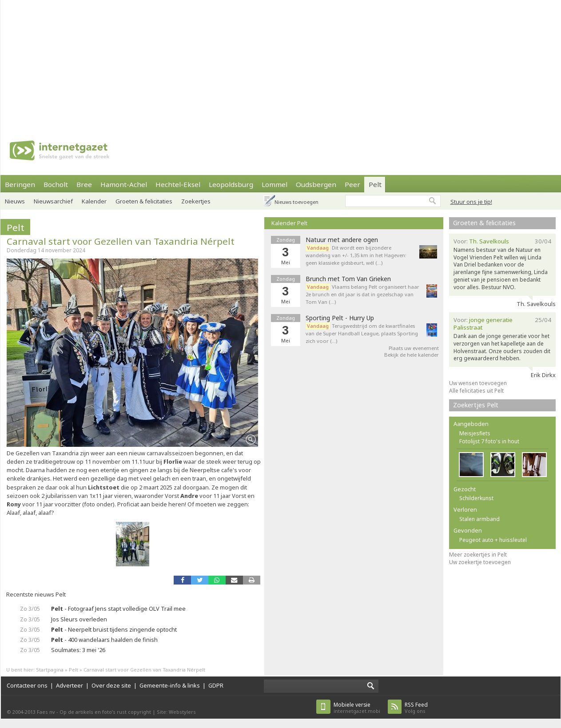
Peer (352, 184)
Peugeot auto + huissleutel (493, 540)
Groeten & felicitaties (144, 201)
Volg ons (416, 708)
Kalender (94, 201)
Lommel (275, 184)
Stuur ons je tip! (471, 202)
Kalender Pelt (289, 223)
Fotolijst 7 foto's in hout (489, 441)
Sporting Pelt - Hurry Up (340, 318)
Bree (84, 184)
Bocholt (56, 184)
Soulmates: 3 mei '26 (78, 650)
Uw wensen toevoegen (478, 383)
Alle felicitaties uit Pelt (476, 391)
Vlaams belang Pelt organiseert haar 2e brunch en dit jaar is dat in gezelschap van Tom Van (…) (362, 294)
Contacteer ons (27, 685)
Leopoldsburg (231, 184)
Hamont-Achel (124, 184)
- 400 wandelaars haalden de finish (104, 640)
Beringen (20, 184)
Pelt (375, 184)
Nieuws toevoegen (296, 202)
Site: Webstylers (176, 712)
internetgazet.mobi (357, 708)
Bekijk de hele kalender (412, 355)
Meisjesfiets (475, 433)
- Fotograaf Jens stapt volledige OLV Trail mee (118, 609)
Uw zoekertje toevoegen (480, 562)
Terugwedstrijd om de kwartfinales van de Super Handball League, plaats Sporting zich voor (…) (362, 333)
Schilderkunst (476, 498)
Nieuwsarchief (53, 201)
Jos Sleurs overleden (79, 619)
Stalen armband (479, 519)
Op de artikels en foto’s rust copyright (105, 712)
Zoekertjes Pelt (476, 405)
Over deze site (111, 685)
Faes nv (46, 712)
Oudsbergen (316, 184)
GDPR (216, 685)
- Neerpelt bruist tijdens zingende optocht (114, 629)
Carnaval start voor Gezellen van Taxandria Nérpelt (121, 241)
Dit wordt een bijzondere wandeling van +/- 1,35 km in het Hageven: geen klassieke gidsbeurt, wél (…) (356, 255)
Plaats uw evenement (414, 348)
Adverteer (70, 685)
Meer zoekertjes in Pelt (478, 555)
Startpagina (50, 670)
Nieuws (15, 201)
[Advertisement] (260, 62)
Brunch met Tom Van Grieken (348, 279)
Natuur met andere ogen (342, 240)
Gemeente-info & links (170, 685)
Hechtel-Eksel (178, 184)
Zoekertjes (196, 201)
